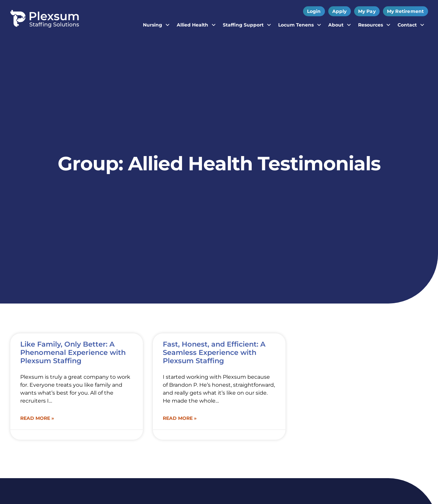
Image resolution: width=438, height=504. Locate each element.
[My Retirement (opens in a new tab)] (406, 11)
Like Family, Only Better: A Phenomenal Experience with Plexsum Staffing (73, 352)
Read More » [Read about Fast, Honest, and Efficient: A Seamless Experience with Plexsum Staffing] (180, 418)
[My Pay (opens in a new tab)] (367, 11)
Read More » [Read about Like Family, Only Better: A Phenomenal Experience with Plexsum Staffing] (37, 418)
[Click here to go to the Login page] (314, 11)
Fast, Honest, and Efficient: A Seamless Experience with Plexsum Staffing (214, 352)
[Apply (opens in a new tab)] (340, 11)
